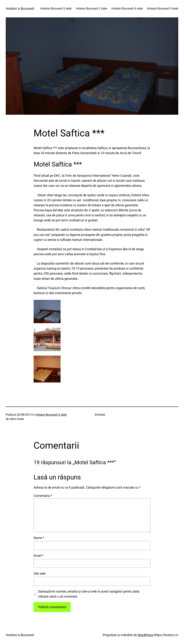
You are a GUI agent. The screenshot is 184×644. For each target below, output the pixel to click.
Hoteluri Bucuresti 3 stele (51, 415)
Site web (40, 574)
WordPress (145, 635)
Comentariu (43, 496)
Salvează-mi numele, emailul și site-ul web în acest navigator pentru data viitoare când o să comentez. (89, 594)
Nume (39, 538)
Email (39, 556)
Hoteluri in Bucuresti (20, 9)
